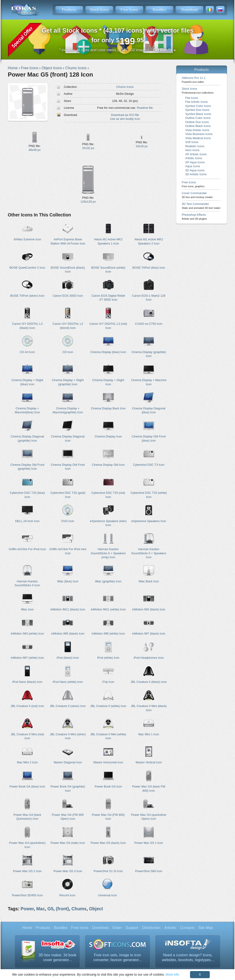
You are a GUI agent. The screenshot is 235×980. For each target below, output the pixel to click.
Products (69, 10)
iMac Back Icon (149, 581)
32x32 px (88, 148)
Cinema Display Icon (108, 436)
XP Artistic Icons (196, 154)
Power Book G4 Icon (108, 786)
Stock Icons (99, 10)
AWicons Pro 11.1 (194, 80)
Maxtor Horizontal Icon (108, 762)
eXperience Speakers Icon (149, 521)
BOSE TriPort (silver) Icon (27, 296)
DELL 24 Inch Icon (27, 521)
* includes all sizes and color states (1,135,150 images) (118, 50)
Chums (79, 909)
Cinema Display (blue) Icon (108, 352)
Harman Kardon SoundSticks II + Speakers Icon (149, 553)
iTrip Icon (108, 682)
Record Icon (67, 895)
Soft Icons (192, 142)
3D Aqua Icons (195, 170)
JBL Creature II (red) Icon (27, 706)
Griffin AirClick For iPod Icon (27, 549)
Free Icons (129, 10)
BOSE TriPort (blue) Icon (149, 268)
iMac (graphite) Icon (108, 581)
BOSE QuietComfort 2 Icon (27, 268)
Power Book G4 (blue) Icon (27, 786)
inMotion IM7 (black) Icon (149, 634)
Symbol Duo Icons (197, 110)
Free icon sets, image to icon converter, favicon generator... (118, 958)
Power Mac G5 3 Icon (68, 871)
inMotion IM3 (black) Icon (149, 609)
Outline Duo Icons (197, 122)
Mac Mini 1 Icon (149, 734)
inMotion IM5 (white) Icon (108, 634)
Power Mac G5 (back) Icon (108, 843)
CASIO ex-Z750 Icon (149, 324)
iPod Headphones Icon (149, 658)
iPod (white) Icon (108, 658)
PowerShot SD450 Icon (27, 895)
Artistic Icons (194, 158)
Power (27, 909)
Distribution (151, 928)
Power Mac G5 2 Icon (27, 871)
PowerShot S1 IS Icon (108, 871)
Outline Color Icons (198, 118)
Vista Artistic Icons (197, 130)
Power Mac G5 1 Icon (149, 843)
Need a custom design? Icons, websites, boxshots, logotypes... (188, 958)
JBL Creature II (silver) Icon (68, 706)
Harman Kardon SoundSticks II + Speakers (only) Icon (108, 553)
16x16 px (142, 146)
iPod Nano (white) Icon (68, 682)
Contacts (187, 928)
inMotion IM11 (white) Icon (108, 609)
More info (172, 974)
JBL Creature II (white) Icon (108, 706)
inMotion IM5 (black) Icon (68, 634)
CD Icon (68, 352)
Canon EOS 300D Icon (68, 296)
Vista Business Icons (199, 134)
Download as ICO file (125, 115)
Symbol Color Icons (198, 106)
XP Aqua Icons (195, 162)
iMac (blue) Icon (68, 581)
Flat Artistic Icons (196, 102)
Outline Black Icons (198, 126)
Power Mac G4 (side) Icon (68, 843)
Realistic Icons (195, 146)
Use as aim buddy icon (125, 119)
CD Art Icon (27, 352)
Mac (41, 909)
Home (27, 928)
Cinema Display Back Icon (108, 408)
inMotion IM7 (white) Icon (27, 658)
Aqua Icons (193, 166)
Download (189, 10)
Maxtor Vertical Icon (149, 762)
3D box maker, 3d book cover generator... (57, 958)
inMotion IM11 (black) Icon (68, 609)
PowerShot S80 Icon (149, 871)
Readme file (145, 108)
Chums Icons (125, 87)
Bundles (159, 10)
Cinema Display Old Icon (108, 465)
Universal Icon (107, 895)
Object (96, 909)
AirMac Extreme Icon (27, 239)
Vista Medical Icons (198, 138)
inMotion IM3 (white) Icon (27, 634)
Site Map (206, 928)
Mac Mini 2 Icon (27, 762)
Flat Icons (192, 98)
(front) (62, 909)
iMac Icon (27, 609)
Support (132, 928)
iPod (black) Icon (68, 658)
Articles (170, 928)
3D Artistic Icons (196, 174)
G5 (50, 909)
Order (117, 928)
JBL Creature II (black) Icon (149, 682)
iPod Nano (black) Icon (27, 682)
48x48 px (35, 150)
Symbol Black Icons (198, 114)
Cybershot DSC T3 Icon (149, 465)
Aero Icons (192, 150)
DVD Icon (68, 521)
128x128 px (88, 202)
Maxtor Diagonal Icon (68, 762)
